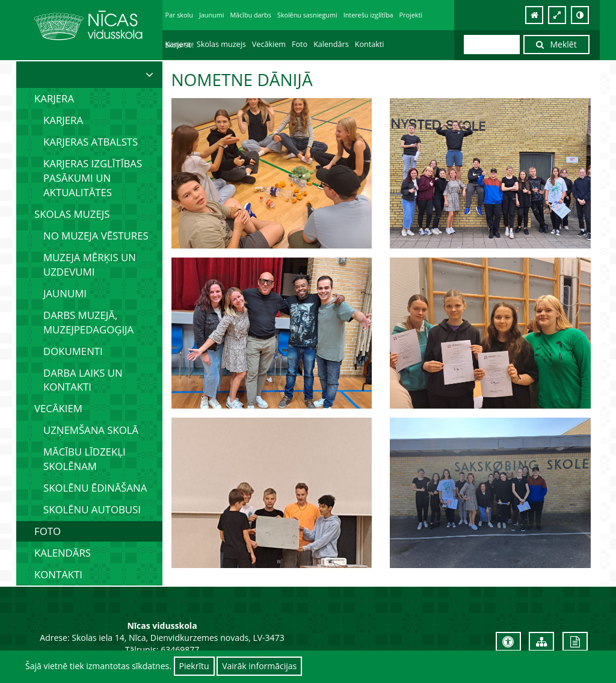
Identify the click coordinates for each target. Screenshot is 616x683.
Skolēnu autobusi (92, 509)
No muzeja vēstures (96, 236)
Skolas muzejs (221, 44)
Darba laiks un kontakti (83, 380)
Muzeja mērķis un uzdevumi (90, 264)
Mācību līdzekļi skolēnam (85, 459)
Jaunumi (212, 15)
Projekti (411, 15)
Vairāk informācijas (259, 666)
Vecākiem (269, 44)
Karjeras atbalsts (91, 142)
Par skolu (179, 15)
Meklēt (556, 44)
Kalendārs (331, 44)
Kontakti (370, 44)
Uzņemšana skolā (91, 430)
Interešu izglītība (368, 15)
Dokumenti (73, 351)
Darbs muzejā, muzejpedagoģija (88, 322)
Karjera (178, 44)
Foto (300, 44)
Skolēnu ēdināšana (95, 488)
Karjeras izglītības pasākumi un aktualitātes (93, 178)
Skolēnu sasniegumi (307, 15)
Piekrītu (194, 666)
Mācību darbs (250, 15)
